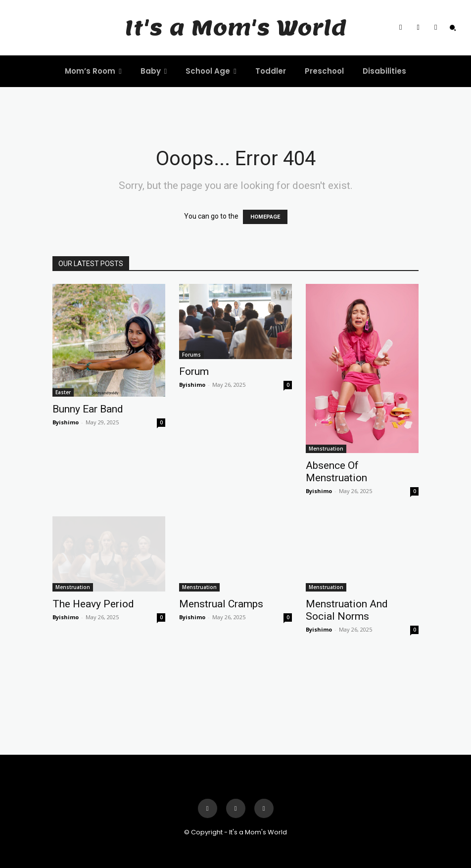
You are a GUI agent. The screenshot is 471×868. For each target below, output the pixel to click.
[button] (453, 28)
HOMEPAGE (265, 217)
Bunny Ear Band (88, 409)
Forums (191, 355)
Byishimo (66, 422)
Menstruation (326, 449)
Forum (194, 371)
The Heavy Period (93, 604)
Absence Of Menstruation (336, 472)
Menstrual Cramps (221, 604)
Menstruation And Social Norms (347, 610)
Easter (63, 392)
